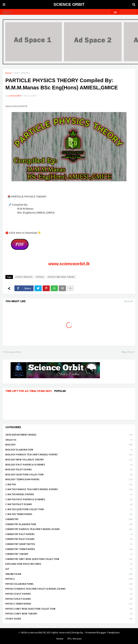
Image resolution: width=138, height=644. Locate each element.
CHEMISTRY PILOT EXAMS (69, 539)
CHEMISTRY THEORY (69, 554)
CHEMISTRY (69, 519)
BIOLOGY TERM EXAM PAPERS (69, 480)
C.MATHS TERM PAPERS (69, 514)
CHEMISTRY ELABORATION (69, 525)
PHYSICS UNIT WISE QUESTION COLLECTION (69, 609)
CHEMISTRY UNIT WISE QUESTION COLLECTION (69, 559)
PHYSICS (40, 277)
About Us (69, 440)
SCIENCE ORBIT (69, 4)
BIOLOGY (69, 445)
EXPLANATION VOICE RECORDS (69, 564)
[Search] (56, 12)
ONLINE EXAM (69, 574)
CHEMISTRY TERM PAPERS (69, 549)
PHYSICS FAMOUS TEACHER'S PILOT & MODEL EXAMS (69, 589)
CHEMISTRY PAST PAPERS (69, 534)
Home (8, 73)
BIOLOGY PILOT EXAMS (69, 470)
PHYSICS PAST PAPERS (69, 594)
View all (128, 301)
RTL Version (75, 639)
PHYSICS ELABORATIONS (69, 584)
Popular (60, 391)
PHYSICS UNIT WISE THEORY (61, 277)
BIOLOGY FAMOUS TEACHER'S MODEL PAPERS (69, 455)
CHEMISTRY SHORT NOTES (69, 544)
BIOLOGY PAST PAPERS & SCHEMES (69, 465)
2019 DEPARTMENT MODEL (69, 435)
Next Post (128, 352)
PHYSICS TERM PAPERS (69, 604)
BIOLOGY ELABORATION (69, 450)
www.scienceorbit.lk (69, 264)
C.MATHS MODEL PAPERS (69, 495)
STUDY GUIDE (69, 619)
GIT (69, 569)
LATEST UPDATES (22, 73)
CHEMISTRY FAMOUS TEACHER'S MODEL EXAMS (69, 529)
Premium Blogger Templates (103, 632)
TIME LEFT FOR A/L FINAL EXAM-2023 (28, 391)
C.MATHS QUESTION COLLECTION (69, 510)
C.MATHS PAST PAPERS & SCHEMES (69, 500)
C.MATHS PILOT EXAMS (69, 505)
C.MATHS (69, 485)
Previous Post (13, 352)
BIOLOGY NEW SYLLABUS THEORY (69, 460)
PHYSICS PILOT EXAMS (69, 599)
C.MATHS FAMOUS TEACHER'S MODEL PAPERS (69, 490)
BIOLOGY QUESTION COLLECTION (69, 475)
